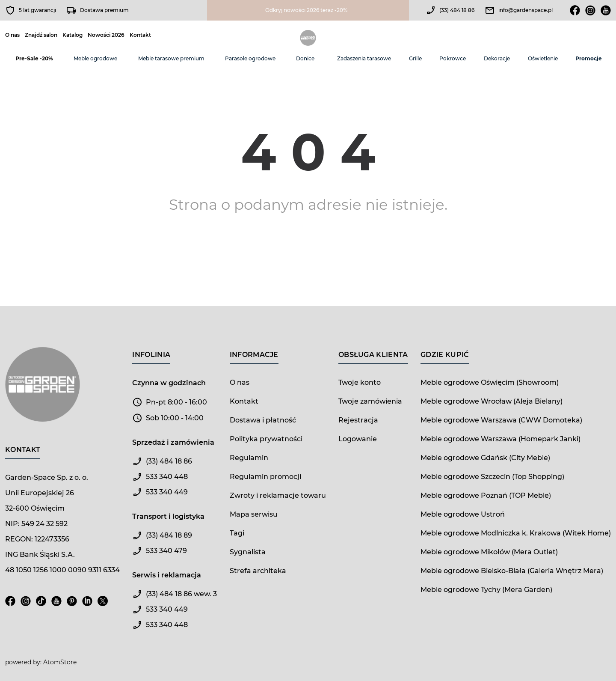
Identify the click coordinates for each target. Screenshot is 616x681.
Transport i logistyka (168, 516)
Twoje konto (360, 382)
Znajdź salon (41, 35)
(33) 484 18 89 (169, 535)
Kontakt (140, 35)
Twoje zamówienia (370, 401)
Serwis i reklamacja (167, 575)
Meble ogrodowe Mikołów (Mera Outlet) (489, 552)
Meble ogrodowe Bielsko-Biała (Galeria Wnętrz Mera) (512, 571)
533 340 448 (167, 477)
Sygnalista (248, 552)
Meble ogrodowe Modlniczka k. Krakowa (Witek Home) (516, 533)
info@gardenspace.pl (526, 10)
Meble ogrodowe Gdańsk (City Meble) (485, 458)
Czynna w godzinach (169, 383)
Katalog (73, 35)
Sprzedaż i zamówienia (173, 442)
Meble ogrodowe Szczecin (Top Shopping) (492, 477)
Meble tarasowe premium (171, 58)
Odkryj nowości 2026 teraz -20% (306, 10)
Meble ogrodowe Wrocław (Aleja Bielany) (492, 401)
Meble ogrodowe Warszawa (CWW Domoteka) (501, 420)
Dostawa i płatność (263, 420)
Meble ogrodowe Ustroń (463, 514)
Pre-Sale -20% (34, 58)
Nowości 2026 (106, 35)
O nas (12, 35)
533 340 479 (166, 551)
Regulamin (249, 458)
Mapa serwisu (254, 514)
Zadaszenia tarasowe (364, 58)
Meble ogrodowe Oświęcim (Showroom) (490, 382)
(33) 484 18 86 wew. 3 (181, 594)
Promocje (589, 58)
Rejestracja (358, 420)
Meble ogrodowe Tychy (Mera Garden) (486, 590)
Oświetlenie (543, 58)
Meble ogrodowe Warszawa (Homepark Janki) (500, 439)
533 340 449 (167, 492)
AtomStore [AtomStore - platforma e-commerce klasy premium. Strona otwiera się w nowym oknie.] (60, 662)
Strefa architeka (258, 571)
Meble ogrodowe (95, 58)
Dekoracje (497, 58)
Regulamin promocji (265, 477)
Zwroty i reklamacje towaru (278, 495)
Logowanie (358, 439)
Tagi (237, 533)
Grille (415, 58)
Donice (305, 58)
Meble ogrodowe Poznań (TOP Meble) (486, 495)
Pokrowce (453, 58)
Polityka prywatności (266, 439)
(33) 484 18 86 (457, 10)
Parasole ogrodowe (250, 58)
